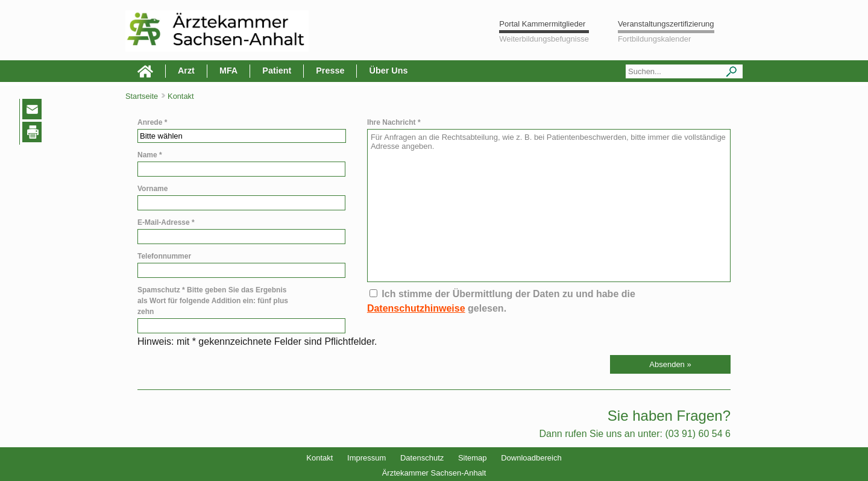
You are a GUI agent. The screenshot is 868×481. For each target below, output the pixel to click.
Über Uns (388, 71)
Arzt (186, 71)
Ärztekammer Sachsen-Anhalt (434, 473)
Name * (150, 155)
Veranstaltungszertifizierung (666, 24)
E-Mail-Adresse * (166, 222)
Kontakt (319, 458)
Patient (277, 71)
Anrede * (152, 122)
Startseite (142, 96)
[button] (670, 364)
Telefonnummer (164, 256)
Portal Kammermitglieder (542, 24)
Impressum (366, 458)
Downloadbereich (531, 458)
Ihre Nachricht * (394, 122)
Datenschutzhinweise (416, 308)
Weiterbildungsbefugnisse (544, 39)
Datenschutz (422, 458)
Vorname (153, 189)
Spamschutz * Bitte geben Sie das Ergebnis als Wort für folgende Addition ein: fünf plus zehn (213, 301)
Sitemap (473, 458)
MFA (228, 71)
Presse (330, 71)
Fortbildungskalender (654, 39)
